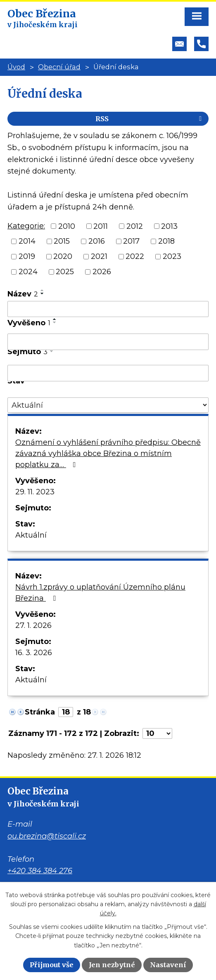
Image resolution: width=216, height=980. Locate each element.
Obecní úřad (59, 67)
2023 (172, 256)
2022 (135, 256)
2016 (97, 241)
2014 (27, 241)
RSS (150, 119)
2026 (102, 272)
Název (23, 294)
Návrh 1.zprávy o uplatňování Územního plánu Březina (100, 593)
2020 (63, 256)
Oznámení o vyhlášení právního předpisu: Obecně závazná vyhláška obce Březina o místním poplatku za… (108, 454)
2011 (101, 226)
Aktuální (31, 535)
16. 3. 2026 (34, 653)
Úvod (16, 67)
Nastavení (168, 965)
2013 (169, 226)
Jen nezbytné (112, 965)
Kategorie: (26, 226)
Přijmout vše (52, 965)
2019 (27, 256)
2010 (67, 226)
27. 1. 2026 (33, 625)
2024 (28, 272)
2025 (65, 272)
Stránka (40, 712)
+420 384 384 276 (40, 871)
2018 (166, 241)
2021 (99, 256)
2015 (62, 241)
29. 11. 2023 (35, 492)
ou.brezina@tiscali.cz (47, 836)
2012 (135, 226)
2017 (131, 241)
